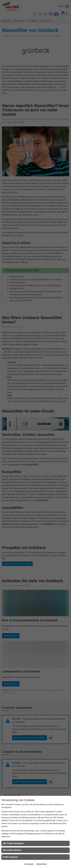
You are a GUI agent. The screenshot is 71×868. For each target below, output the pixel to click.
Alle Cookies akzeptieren (13, 843)
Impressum (29, 864)
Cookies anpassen (10, 857)
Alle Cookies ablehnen (12, 850)
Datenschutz (41, 864)
